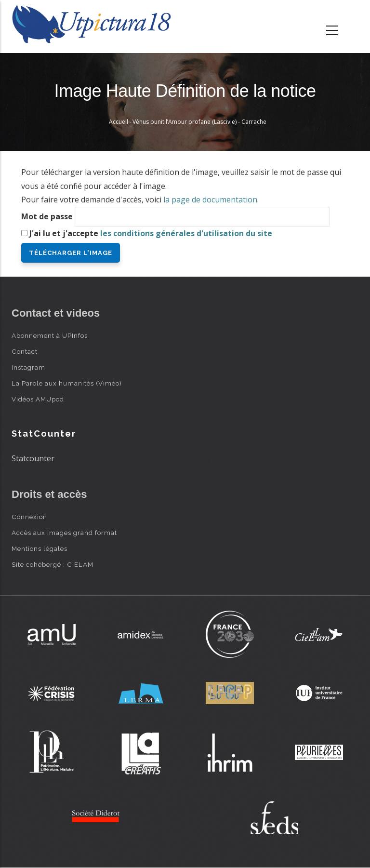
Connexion (29, 517)
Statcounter (33, 458)
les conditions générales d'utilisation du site (186, 233)
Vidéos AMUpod (38, 399)
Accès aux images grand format (64, 533)
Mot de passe (47, 216)
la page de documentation (210, 200)
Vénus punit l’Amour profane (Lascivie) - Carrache (199, 122)
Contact (25, 351)
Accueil (119, 122)
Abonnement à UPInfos (50, 335)
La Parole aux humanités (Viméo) (67, 383)
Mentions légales (40, 548)
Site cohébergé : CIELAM (53, 564)
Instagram (28, 367)
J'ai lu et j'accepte (151, 233)
